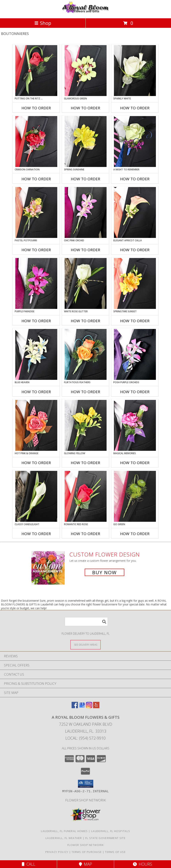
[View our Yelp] (96, 707)
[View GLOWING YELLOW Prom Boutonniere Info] (86, 425)
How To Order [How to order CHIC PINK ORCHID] (85, 250)
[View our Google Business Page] (82, 707)
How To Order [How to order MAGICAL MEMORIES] (135, 463)
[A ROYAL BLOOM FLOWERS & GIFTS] (85, 12)
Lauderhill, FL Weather (64, 838)
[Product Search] (86, 622)
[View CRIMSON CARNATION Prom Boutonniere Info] (36, 142)
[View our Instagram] (89, 707)
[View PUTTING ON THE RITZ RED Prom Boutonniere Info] (36, 71)
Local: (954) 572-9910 (85, 738)
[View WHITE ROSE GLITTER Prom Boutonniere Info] (86, 283)
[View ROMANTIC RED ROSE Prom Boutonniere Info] (86, 496)
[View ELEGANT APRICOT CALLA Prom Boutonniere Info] (135, 212)
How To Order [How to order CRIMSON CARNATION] (36, 179)
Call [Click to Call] (29, 864)
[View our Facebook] (75, 707)
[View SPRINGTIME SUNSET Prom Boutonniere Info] (135, 283)
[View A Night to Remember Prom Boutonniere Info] (135, 142)
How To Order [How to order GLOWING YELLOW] (85, 463)
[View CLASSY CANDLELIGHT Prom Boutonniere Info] (36, 496)
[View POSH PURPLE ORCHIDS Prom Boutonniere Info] (135, 354)
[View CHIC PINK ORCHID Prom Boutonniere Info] (86, 212)
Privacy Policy (57, 852)
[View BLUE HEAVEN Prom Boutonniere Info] (36, 354)
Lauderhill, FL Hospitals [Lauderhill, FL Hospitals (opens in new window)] (111, 831)
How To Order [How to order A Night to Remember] (135, 179)
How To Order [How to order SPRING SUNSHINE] (85, 179)
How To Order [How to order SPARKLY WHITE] (135, 108)
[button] (86, 784)
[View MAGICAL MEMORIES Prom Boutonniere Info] (135, 425)
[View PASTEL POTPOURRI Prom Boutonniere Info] (36, 212)
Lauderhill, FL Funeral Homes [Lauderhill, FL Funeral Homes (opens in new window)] (64, 831)
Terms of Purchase (87, 852)
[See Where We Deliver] (85, 644)
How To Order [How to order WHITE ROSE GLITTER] (85, 321)
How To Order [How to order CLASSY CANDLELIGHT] (36, 534)
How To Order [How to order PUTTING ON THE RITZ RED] (36, 108)
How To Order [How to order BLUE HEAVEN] (36, 392)
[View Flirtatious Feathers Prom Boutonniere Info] (86, 354)
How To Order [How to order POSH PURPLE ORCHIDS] (135, 392)
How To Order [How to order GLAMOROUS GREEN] (85, 108)
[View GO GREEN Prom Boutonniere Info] (135, 496)
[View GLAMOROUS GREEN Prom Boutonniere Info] (86, 71)
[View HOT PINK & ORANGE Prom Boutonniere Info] (36, 425)
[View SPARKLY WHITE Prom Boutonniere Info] (135, 71)
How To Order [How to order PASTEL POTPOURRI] (36, 250)
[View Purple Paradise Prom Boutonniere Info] (36, 283)
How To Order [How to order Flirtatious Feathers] (85, 392)
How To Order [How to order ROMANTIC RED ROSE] (85, 534)
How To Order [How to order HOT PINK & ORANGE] (36, 463)
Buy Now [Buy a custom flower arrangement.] (104, 572)
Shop (43, 23)
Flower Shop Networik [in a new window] (85, 800)
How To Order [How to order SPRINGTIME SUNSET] (135, 321)
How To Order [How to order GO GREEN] (135, 534)
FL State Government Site (105, 838)
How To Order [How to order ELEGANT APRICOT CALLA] (135, 250)
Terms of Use (115, 852)
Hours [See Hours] (142, 864)
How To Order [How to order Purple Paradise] (36, 321)
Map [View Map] (85, 864)
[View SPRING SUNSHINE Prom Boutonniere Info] (86, 142)
